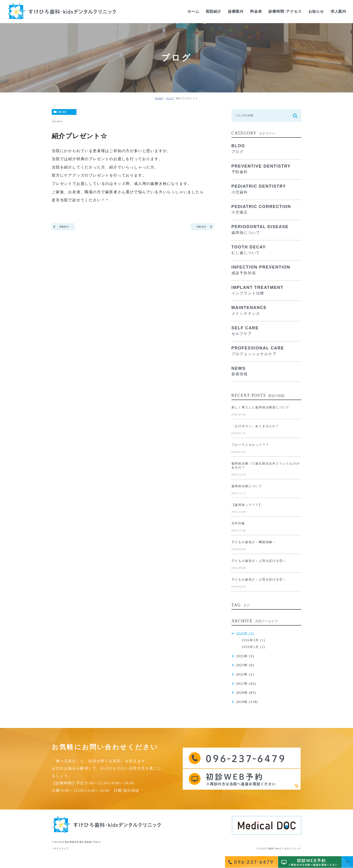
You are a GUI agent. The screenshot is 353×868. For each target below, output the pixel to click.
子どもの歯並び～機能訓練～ (254, 542)
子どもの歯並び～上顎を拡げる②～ (259, 579)
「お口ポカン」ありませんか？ (255, 426)
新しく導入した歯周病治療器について (261, 407)
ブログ (170, 98)
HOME (159, 98)
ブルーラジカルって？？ (250, 445)
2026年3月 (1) (254, 640)
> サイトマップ (60, 848)
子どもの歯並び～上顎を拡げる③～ (259, 561)
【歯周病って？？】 (247, 505)
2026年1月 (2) (254, 647)
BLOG (62, 112)
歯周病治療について (247, 486)
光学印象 (238, 523)
